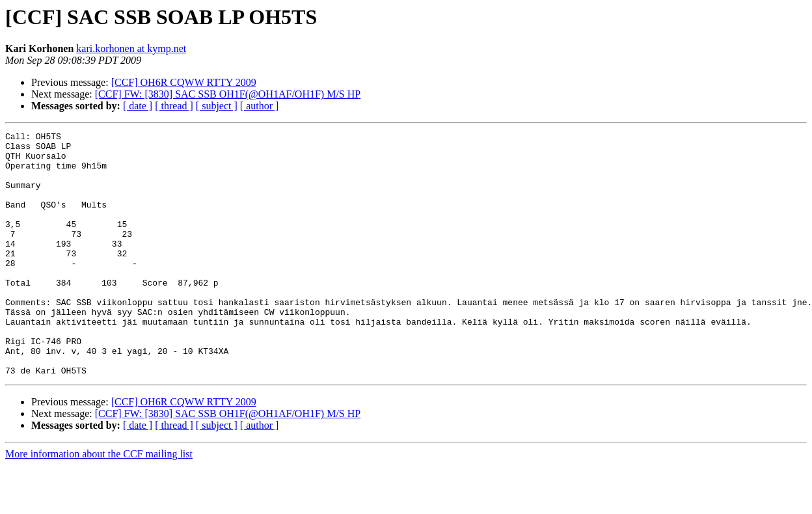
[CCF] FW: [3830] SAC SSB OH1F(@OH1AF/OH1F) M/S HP (228, 94)
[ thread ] (174, 106)
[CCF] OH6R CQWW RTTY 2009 (184, 82)
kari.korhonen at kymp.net (131, 48)
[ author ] (260, 106)
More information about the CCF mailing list (99, 503)
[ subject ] (217, 106)
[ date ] (138, 106)
